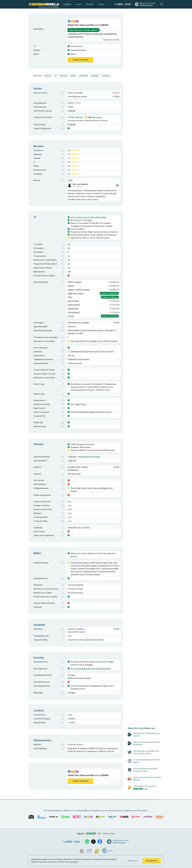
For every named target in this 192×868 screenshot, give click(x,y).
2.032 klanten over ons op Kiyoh (145, 855)
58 (69, 248)
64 (69, 244)
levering (95, 75)
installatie (84, 75)
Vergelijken (67, 4)
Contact (101, 4)
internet (64, 75)
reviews (48, 75)
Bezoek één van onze (148, 4)
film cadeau (93, 117)
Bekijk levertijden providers (79, 678)
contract (106, 75)
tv (56, 75)
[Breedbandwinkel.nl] (44, 4)
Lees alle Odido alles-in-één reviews (83, 199)
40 (69, 264)
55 (69, 256)
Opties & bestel (81, 60)
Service (78, 4)
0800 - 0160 (124, 4)
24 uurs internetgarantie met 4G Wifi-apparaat (91, 668)
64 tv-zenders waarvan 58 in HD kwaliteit (88, 217)
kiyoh (81, 834)
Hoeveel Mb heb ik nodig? (89, 457)
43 (69, 268)
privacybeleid (73, 862)
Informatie (90, 4)
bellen (73, 75)
